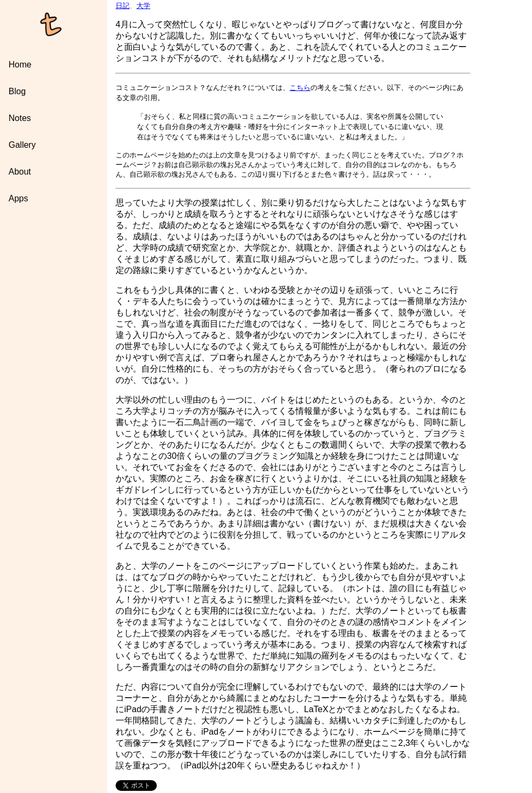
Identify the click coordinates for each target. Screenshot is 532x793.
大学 (143, 6)
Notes (20, 118)
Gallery (22, 145)
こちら (300, 88)
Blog (17, 91)
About (20, 172)
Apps (18, 198)
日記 (123, 6)
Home (20, 65)
